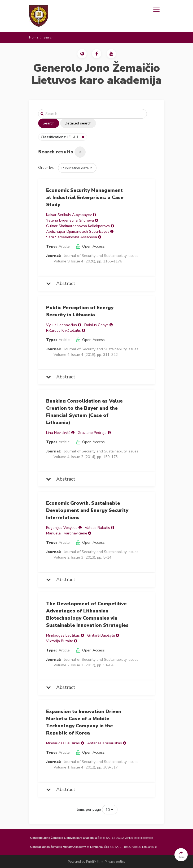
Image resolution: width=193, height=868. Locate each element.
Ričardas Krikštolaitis (63, 331)
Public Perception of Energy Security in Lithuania (80, 311)
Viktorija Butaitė (60, 641)
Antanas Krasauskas (105, 743)
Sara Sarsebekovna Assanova (72, 237)
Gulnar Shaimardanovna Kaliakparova (78, 226)
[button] (82, 54)
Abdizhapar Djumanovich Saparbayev (78, 232)
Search (49, 123)
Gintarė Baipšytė (101, 635)
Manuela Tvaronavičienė (67, 533)
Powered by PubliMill (84, 862)
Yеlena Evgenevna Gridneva (70, 220)
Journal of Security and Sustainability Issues (101, 256)
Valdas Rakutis (97, 528)
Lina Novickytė (58, 433)
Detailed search (78, 123)
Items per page (88, 809)
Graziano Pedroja (92, 433)
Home (34, 37)
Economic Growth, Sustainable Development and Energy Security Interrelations (87, 510)
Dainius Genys (96, 325)
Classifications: (60, 137)
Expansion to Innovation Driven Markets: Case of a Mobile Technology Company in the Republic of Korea (84, 722)
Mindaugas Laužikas (63, 635)
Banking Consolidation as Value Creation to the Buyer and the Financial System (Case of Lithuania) (84, 412)
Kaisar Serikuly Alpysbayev (69, 215)
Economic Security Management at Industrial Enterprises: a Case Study (85, 197)
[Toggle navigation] (156, 9)
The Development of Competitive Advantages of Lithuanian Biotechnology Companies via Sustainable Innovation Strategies (87, 614)
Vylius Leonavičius (62, 325)
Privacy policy (115, 862)
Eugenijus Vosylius (62, 528)
